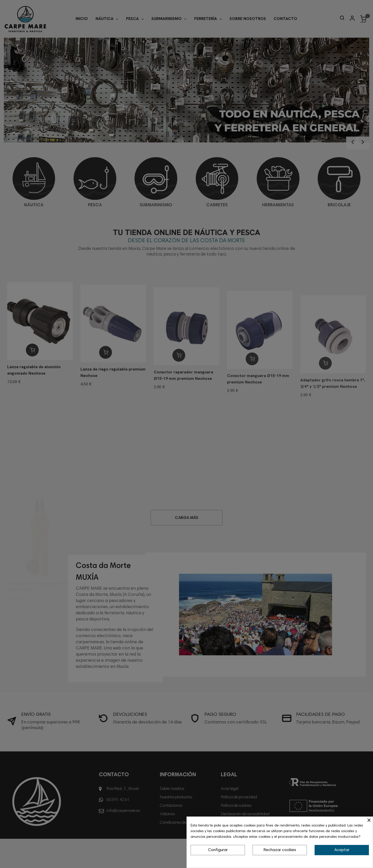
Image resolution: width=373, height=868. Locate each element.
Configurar (218, 850)
